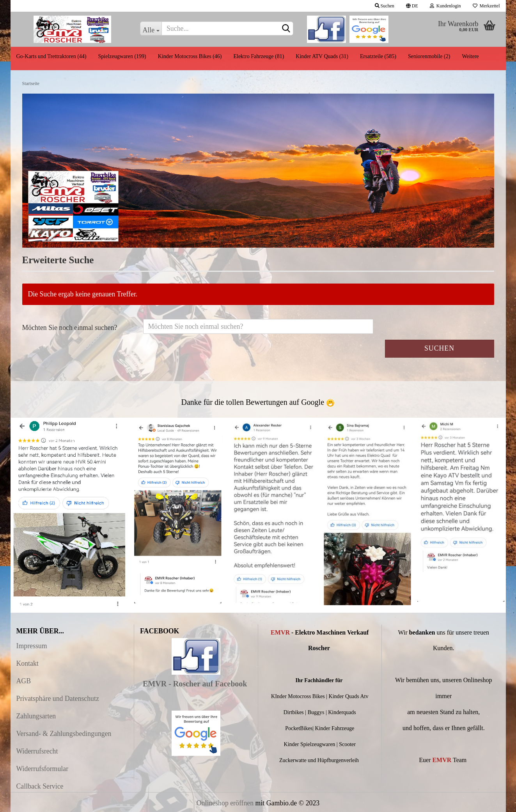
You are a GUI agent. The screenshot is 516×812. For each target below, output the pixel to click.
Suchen (385, 6)
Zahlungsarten (36, 716)
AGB (24, 681)
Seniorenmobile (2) (429, 56)
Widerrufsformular (43, 769)
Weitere (470, 56)
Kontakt (27, 663)
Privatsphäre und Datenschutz (58, 699)
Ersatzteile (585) (378, 56)
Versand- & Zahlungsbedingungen (64, 734)
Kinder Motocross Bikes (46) (190, 56)
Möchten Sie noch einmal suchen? (70, 328)
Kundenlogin (445, 6)
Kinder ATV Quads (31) (322, 56)
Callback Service (40, 786)
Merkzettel (486, 6)
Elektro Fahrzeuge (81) (259, 56)
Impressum (32, 646)
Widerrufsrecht (37, 751)
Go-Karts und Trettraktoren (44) (51, 56)
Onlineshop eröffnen (225, 803)
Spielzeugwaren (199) (122, 56)
